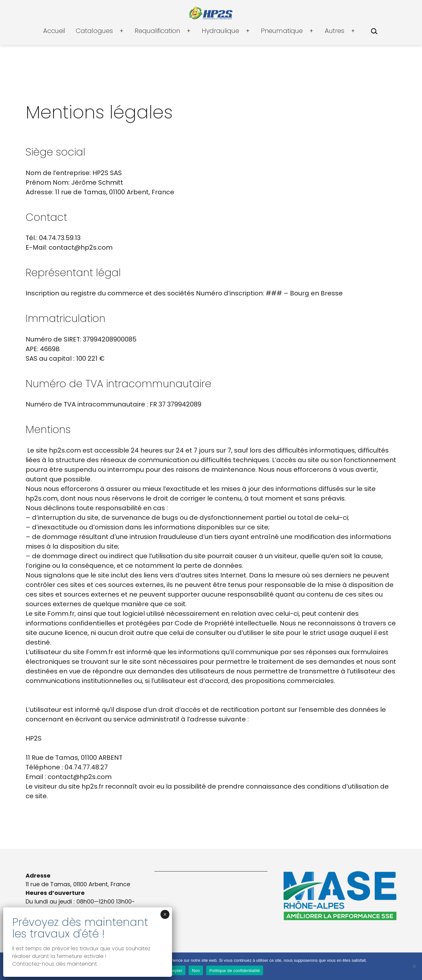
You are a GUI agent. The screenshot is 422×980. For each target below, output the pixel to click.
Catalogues (94, 31)
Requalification (157, 31)
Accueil (54, 31)
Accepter (174, 971)
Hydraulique (220, 31)
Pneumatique (282, 31)
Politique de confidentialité (235, 971)
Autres (335, 31)
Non (196, 971)
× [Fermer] (165, 914)
